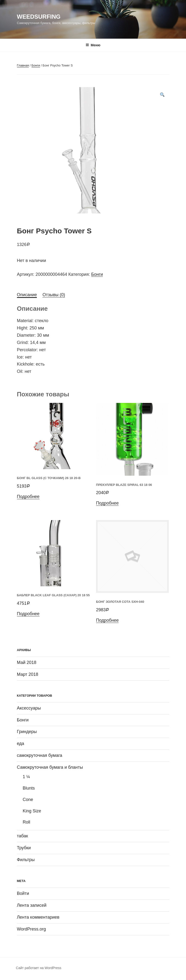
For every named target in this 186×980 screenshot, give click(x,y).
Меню (93, 45)
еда (21, 743)
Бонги (36, 65)
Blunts (29, 788)
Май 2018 (27, 662)
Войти (23, 893)
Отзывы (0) (54, 295)
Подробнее (28, 497)
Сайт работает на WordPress (39, 968)
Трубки (24, 848)
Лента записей (32, 905)
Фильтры (26, 860)
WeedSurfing (39, 17)
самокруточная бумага (40, 755)
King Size (32, 811)
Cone (28, 800)
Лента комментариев (38, 917)
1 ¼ (26, 777)
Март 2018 (28, 674)
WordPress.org (32, 929)
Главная (23, 65)
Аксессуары (29, 708)
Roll (27, 822)
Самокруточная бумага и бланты (50, 767)
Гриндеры (27, 732)
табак (23, 836)
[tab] (27, 295)
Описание (27, 295)
